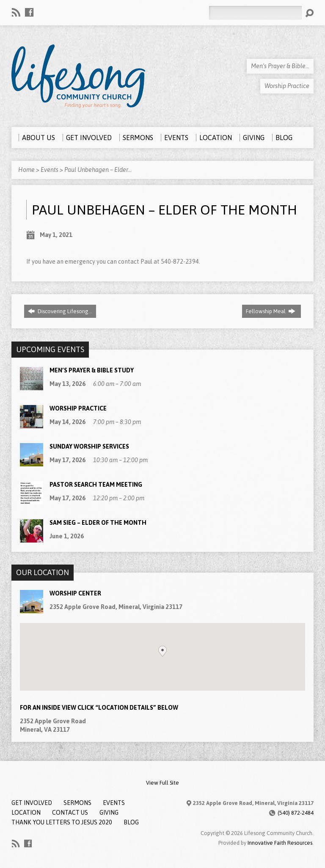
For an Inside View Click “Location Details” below (99, 708)
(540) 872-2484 (296, 813)
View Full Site (162, 783)
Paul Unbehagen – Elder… (98, 170)
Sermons (77, 803)
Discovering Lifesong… (60, 311)
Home (26, 170)
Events (50, 170)
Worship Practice (78, 408)
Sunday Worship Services (89, 446)
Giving (109, 813)
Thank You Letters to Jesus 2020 (62, 822)
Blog (131, 822)
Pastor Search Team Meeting (96, 485)
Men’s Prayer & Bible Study (92, 370)
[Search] (255, 13)
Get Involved (32, 803)
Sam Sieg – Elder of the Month (98, 523)
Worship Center (75, 593)
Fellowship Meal (271, 311)
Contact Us (70, 813)
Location (26, 813)
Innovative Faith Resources (280, 843)
